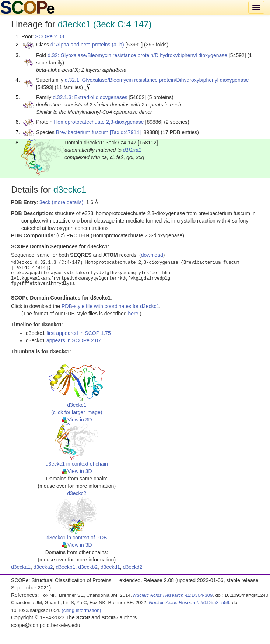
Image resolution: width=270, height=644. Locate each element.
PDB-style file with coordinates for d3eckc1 (110, 306)
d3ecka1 (21, 567)
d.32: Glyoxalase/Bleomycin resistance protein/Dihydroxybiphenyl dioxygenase (137, 55)
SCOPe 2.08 (50, 36)
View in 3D (77, 420)
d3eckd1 (110, 567)
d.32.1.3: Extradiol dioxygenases (90, 97)
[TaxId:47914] (125, 132)
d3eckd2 (133, 567)
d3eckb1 (65, 567)
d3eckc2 (77, 493)
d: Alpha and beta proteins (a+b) (87, 45)
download (152, 255)
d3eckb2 (88, 567)
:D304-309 (173, 595)
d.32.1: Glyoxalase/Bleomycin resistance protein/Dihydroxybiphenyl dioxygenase (157, 80)
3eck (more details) (61, 202)
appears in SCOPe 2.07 (74, 340)
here (133, 314)
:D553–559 (189, 603)
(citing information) (81, 610)
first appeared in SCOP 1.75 (79, 333)
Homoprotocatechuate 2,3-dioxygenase (99, 122)
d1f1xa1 (132, 150)
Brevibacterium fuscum (82, 132)
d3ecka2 (43, 567)
